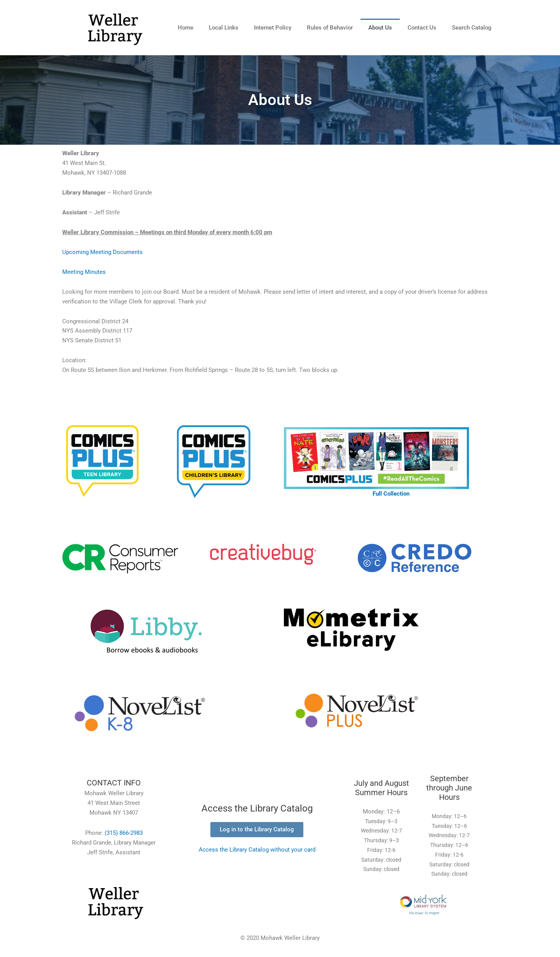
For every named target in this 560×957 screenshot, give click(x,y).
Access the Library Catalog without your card (257, 850)
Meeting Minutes (84, 272)
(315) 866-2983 (124, 833)
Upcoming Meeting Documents (102, 252)
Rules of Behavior (330, 28)
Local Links (224, 28)
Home (185, 28)
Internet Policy (273, 28)
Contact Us (422, 28)
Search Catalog (472, 28)
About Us (380, 28)
